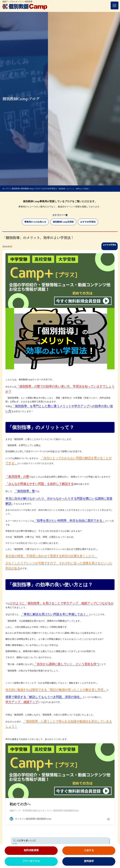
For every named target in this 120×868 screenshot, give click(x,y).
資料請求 (89, 861)
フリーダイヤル (31, 861)
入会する (89, 850)
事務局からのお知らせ (35, 222)
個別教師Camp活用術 (63, 222)
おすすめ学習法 (88, 222)
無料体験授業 (31, 850)
